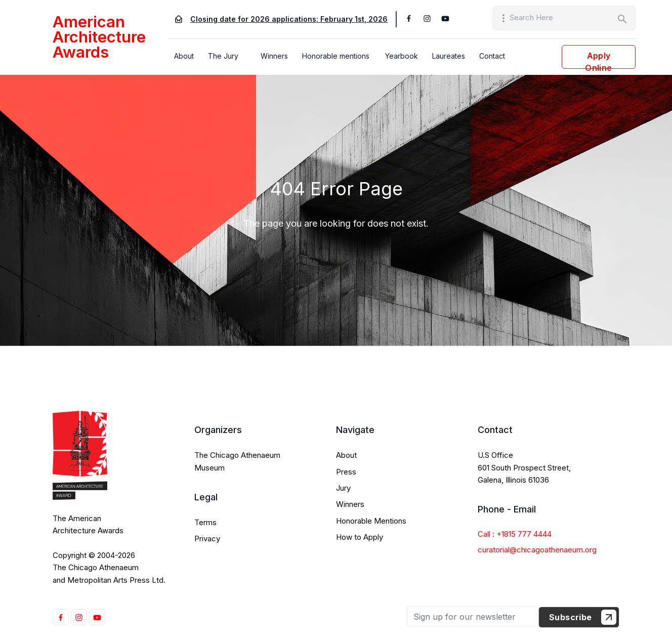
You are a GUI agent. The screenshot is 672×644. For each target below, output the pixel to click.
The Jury (223, 56)
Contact (492, 56)
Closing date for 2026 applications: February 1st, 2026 (289, 19)
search (622, 19)
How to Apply (360, 537)
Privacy (207, 539)
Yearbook (402, 56)
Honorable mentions (336, 56)
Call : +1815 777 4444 (515, 534)
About (184, 56)
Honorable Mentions (371, 521)
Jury (343, 488)
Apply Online (598, 60)
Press (346, 472)
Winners (274, 56)
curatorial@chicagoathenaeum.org (537, 550)
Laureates (449, 56)
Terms (205, 522)
